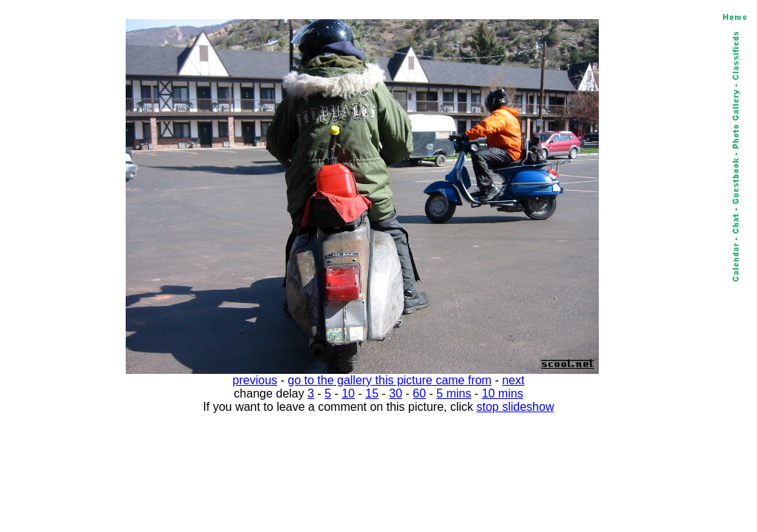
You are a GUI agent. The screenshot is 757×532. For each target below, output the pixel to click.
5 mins (454, 393)
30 (396, 393)
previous (255, 380)
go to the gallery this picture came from (390, 380)
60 (419, 393)
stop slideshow (516, 407)
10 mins (503, 393)
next (513, 380)
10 (348, 393)
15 (372, 393)
